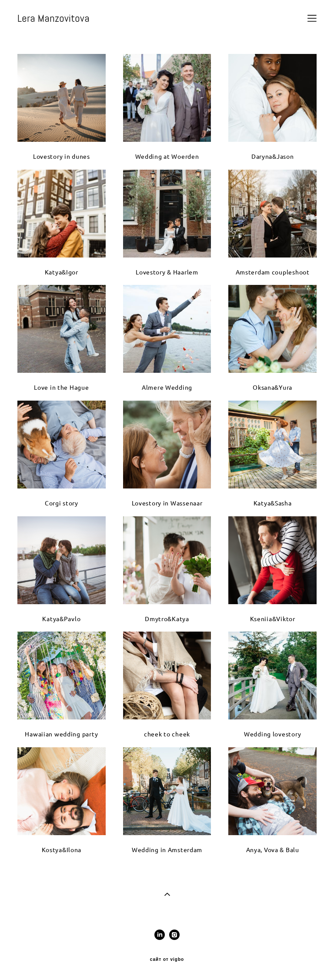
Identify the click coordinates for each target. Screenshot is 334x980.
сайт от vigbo (167, 960)
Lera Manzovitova (53, 18)
